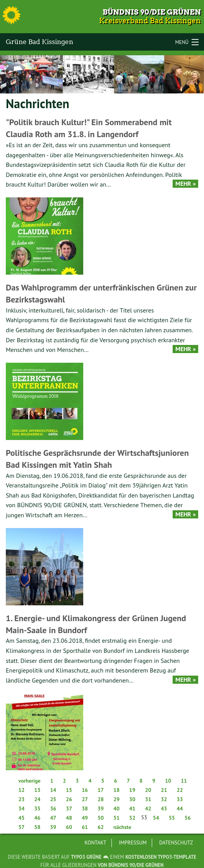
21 (164, 790)
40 (117, 809)
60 (69, 827)
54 (156, 818)
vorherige (30, 781)
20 (148, 790)
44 (180, 809)
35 (37, 809)
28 (101, 799)
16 (85, 790)
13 (37, 790)
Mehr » (186, 184)
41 (132, 809)
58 (37, 827)
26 (69, 799)
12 (22, 790)
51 (117, 818)
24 (37, 799)
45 (22, 818)
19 (132, 790)
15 (69, 790)
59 (53, 827)
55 (172, 818)
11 (184, 781)
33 (180, 799)
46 (37, 818)
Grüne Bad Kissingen (39, 42)
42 (148, 809)
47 (53, 818)
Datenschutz (176, 843)
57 (22, 827)
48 (69, 818)
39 (101, 809)
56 (188, 818)
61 (85, 827)
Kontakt (96, 843)
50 (101, 818)
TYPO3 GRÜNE (86, 857)
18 (117, 790)
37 (69, 809)
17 (101, 790)
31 (148, 799)
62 (101, 827)
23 (22, 799)
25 (53, 799)
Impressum (133, 843)
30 (132, 799)
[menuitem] (96, 843)
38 (85, 809)
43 (164, 809)
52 (132, 818)
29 (117, 799)
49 (85, 818)
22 (180, 790)
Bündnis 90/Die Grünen (152, 12)
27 (85, 799)
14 (53, 790)
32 (164, 799)
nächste (122, 827)
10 (168, 781)
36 (53, 809)
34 (22, 809)
